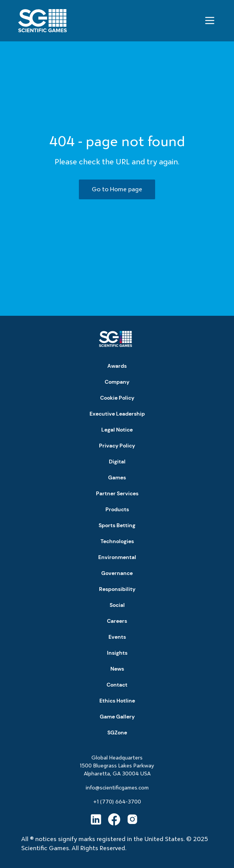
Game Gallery (117, 717)
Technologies (117, 541)
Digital (117, 462)
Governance (117, 573)
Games (117, 477)
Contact (117, 685)
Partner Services (117, 493)
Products (117, 509)
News (117, 669)
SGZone (117, 733)
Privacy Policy (117, 446)
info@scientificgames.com (117, 788)
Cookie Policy (117, 398)
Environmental (117, 557)
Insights (117, 653)
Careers (117, 621)
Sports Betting (117, 525)
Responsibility (117, 589)
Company (117, 382)
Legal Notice (117, 430)
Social (117, 605)
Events (117, 637)
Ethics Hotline (117, 701)
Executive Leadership (117, 414)
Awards (117, 366)
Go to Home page (117, 189)
